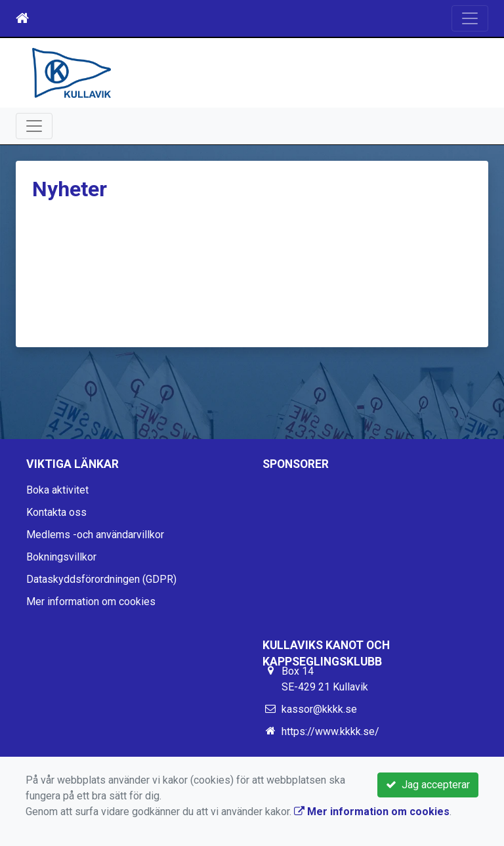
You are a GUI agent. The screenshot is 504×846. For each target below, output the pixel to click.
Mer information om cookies (91, 602)
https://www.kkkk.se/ (330, 731)
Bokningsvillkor (61, 557)
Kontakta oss (56, 512)
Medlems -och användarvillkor (95, 535)
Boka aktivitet (57, 490)
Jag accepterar (428, 785)
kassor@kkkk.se (319, 709)
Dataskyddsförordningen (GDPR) (101, 579)
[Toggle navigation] (470, 18)
